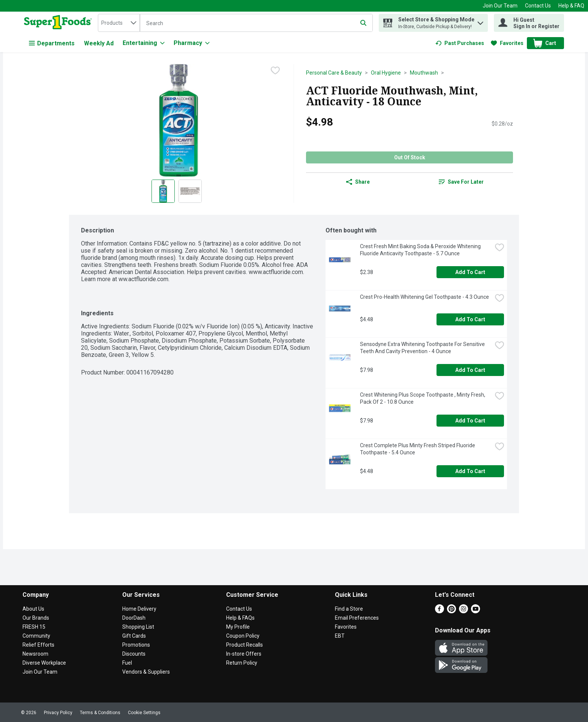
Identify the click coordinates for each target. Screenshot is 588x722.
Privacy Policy (58, 713)
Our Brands (36, 618)
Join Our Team (500, 6)
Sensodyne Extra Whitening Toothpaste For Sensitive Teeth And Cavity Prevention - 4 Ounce (423, 348)
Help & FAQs (240, 618)
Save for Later (461, 182)
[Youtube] (475, 611)
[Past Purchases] (460, 43)
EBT (340, 636)
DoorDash (134, 618)
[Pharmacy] (192, 43)
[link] (460, 43)
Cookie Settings (144, 713)
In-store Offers (244, 654)
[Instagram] (463, 611)
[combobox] (119, 23)
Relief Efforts (38, 645)
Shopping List (138, 627)
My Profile (238, 627)
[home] (59, 23)
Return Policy (242, 663)
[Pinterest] (451, 611)
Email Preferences (357, 618)
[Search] (256, 23)
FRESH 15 (34, 627)
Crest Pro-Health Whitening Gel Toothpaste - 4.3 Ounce (424, 297)
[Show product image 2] (190, 191)
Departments (52, 43)
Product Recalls (244, 645)
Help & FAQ (571, 6)
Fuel (127, 663)
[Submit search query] (363, 23)
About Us (33, 609)
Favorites (346, 627)
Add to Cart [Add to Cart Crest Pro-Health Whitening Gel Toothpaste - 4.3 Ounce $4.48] (470, 319)
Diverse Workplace (44, 663)
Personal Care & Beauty (334, 73)
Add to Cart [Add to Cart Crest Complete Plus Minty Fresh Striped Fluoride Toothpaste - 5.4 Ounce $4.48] (470, 471)
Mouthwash (424, 73)
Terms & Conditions (100, 713)
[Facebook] (439, 611)
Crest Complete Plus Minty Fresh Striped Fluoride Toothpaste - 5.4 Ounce (418, 449)
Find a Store (349, 609)
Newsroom (35, 654)
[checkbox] (275, 70)
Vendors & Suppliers (146, 672)
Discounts (134, 654)
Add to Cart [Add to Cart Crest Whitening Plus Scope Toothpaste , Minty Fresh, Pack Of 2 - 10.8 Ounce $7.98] (470, 421)
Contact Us (538, 6)
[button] (480, 21)
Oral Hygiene (386, 73)
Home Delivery (139, 609)
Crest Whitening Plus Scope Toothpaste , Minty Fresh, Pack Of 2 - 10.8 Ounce (423, 398)
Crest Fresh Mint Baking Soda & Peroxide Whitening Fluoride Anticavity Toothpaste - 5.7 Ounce (421, 250)
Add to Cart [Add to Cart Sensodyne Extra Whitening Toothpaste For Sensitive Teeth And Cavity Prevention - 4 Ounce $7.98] (470, 370)
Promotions (136, 645)
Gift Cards (134, 636)
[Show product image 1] (163, 191)
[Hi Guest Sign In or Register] (529, 23)
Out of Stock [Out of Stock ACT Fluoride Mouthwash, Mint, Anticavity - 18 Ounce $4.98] (410, 157)
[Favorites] (507, 43)
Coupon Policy (243, 636)
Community (36, 636)
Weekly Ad (99, 43)
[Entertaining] (144, 43)
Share (358, 182)
